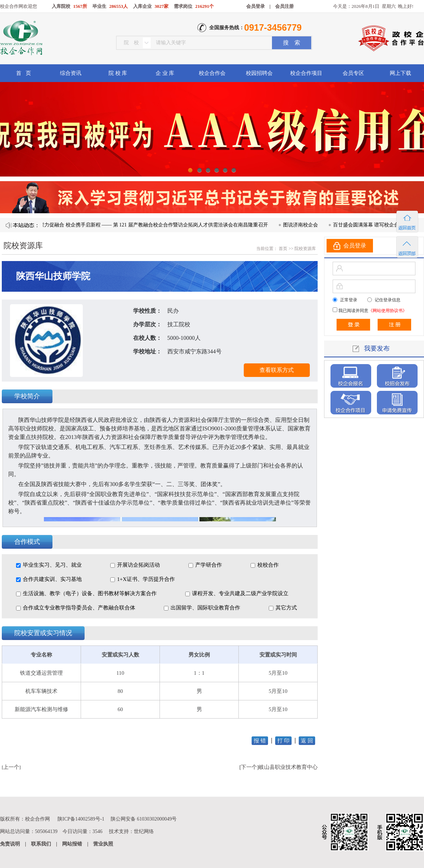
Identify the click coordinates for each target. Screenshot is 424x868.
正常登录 (349, 300)
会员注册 (284, 6)
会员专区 (353, 73)
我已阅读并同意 (372, 311)
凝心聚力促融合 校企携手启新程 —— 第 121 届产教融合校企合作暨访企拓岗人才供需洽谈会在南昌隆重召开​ (153, 225)
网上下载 (400, 73)
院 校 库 (118, 73)
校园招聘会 (259, 73)
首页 (282, 249)
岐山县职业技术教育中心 (288, 767)
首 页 (23, 73)
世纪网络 (144, 831)
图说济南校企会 (304, 225)
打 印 (283, 741)
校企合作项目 (306, 73)
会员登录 (256, 6)
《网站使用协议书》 (388, 311)
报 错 (260, 741)
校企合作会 (212, 73)
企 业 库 (165, 73)
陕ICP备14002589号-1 (81, 819)
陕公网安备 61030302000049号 (144, 819)
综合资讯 (71, 73)
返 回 (307, 741)
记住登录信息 (388, 300)
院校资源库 (305, 249)
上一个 (11, 767)
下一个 (249, 767)
